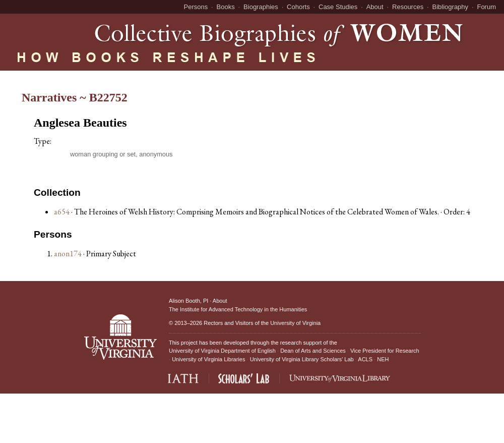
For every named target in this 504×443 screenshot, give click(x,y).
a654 (62, 212)
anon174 (69, 254)
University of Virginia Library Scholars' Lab (302, 359)
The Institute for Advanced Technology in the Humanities (238, 309)
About (375, 7)
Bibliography (451, 7)
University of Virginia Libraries (208, 359)
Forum (486, 7)
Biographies (261, 7)
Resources (408, 7)
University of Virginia (295, 323)
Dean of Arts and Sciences (313, 351)
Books (226, 7)
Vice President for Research (385, 351)
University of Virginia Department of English (222, 351)
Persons (196, 7)
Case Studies (338, 7)
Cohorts (298, 7)
